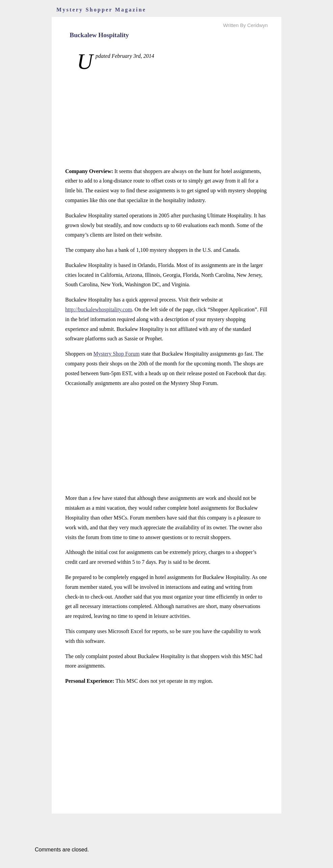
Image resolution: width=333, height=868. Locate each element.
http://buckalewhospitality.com (99, 309)
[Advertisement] (166, 119)
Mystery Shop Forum (117, 354)
